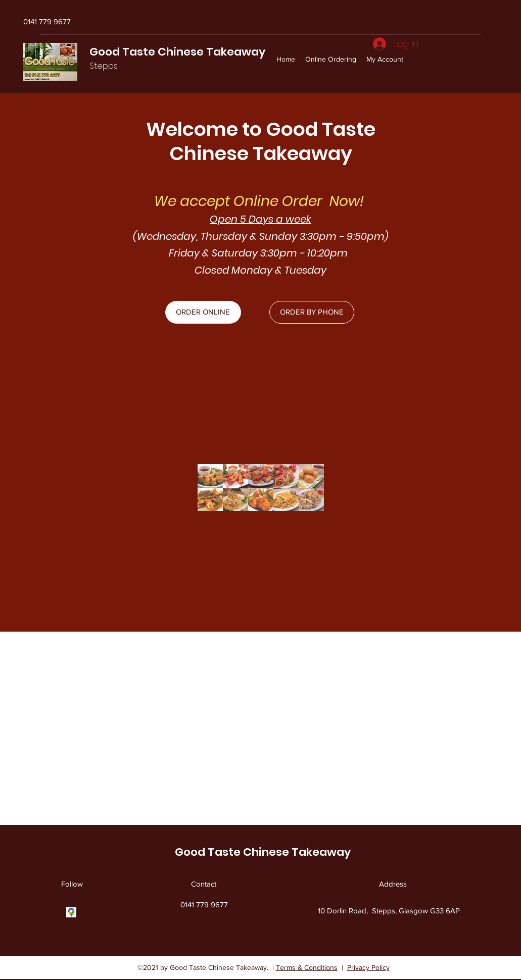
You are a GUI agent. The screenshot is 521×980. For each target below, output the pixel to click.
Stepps (104, 66)
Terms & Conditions (307, 967)
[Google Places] (71, 912)
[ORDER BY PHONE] (312, 312)
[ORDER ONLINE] (203, 312)
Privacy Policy (368, 967)
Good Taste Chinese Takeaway (177, 52)
